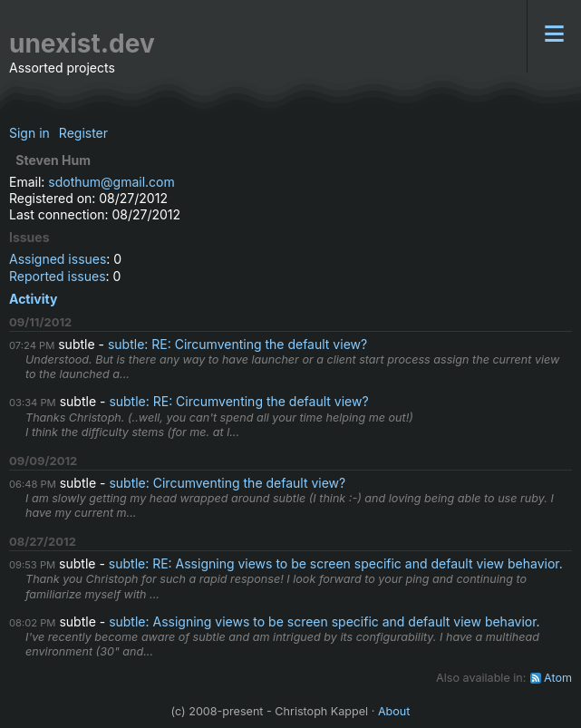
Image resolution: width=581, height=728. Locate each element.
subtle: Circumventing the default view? (227, 483)
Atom (558, 678)
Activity (33, 299)
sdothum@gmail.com (111, 182)
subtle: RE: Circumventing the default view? (237, 344)
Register (83, 133)
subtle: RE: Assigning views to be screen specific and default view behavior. (336, 563)
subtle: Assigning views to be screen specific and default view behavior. (324, 621)
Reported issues (58, 276)
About (394, 711)
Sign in (29, 133)
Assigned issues (58, 259)
